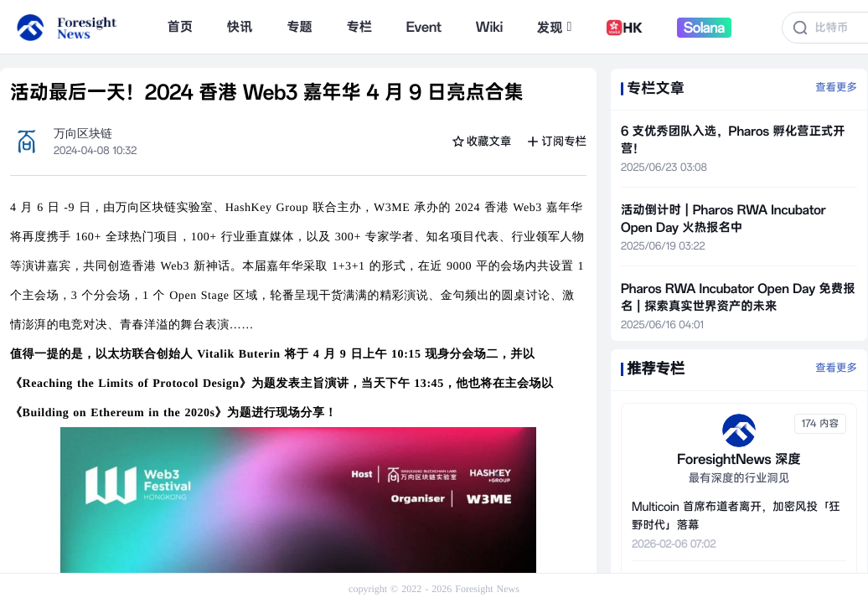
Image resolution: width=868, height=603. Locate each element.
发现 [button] (555, 28)
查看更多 (836, 88)
